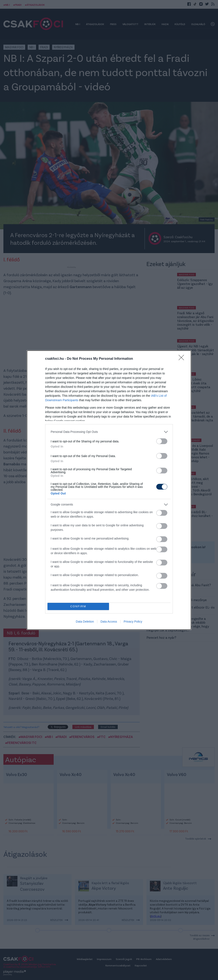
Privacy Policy (133, 622)
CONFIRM (78, 606)
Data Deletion (85, 622)
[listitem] (109, 432)
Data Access (109, 622)
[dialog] (109, 490)
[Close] (183, 359)
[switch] (162, 441)
